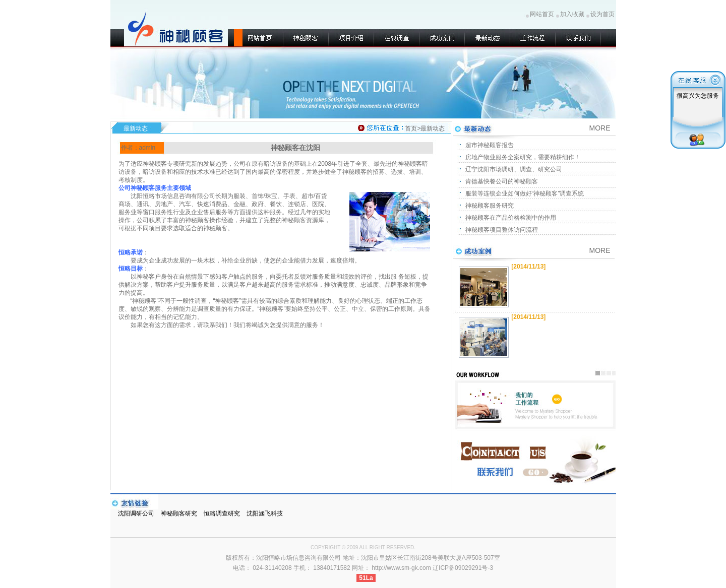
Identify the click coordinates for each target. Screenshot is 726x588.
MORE (600, 250)
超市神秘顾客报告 (490, 145)
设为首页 (602, 14)
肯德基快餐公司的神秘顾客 (502, 181)
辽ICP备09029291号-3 (463, 568)
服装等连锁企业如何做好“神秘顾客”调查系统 (525, 193)
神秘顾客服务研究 (490, 206)
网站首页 (542, 14)
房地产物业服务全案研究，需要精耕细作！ (523, 157)
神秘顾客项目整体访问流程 (502, 230)
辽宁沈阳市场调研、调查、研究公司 (514, 169)
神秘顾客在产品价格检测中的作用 (511, 218)
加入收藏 (572, 14)
